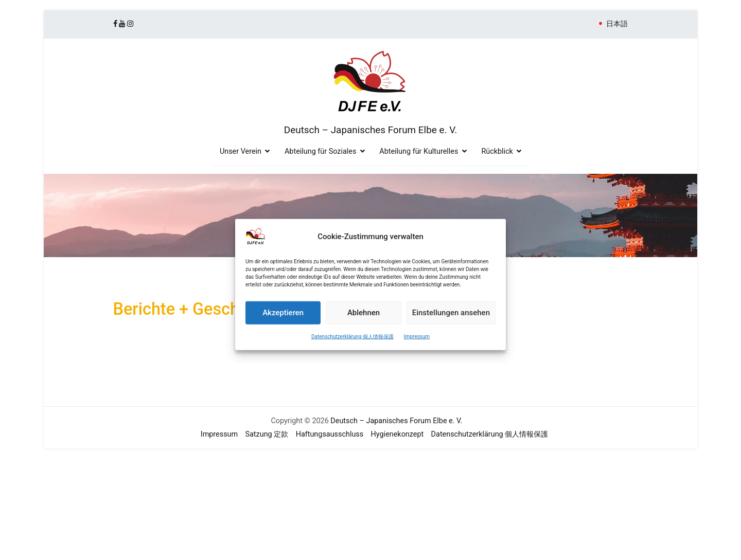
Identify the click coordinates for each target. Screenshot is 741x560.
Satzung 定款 (267, 434)
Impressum (417, 342)
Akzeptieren (283, 318)
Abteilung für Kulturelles (419, 151)
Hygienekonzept (398, 434)
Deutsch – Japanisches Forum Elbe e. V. (370, 130)
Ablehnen (364, 318)
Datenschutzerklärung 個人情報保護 (352, 342)
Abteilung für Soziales (320, 151)
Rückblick (497, 151)
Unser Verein (241, 151)
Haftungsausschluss (330, 434)
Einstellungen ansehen (451, 318)
